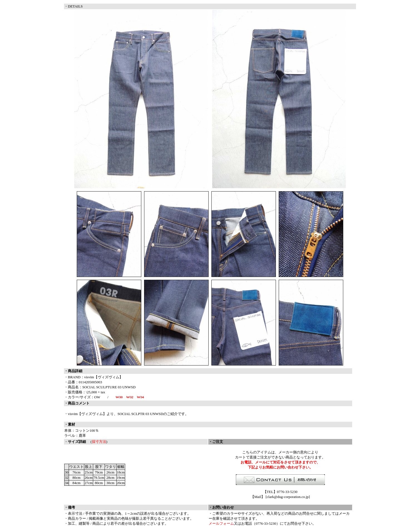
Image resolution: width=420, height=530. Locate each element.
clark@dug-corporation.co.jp (288, 497)
